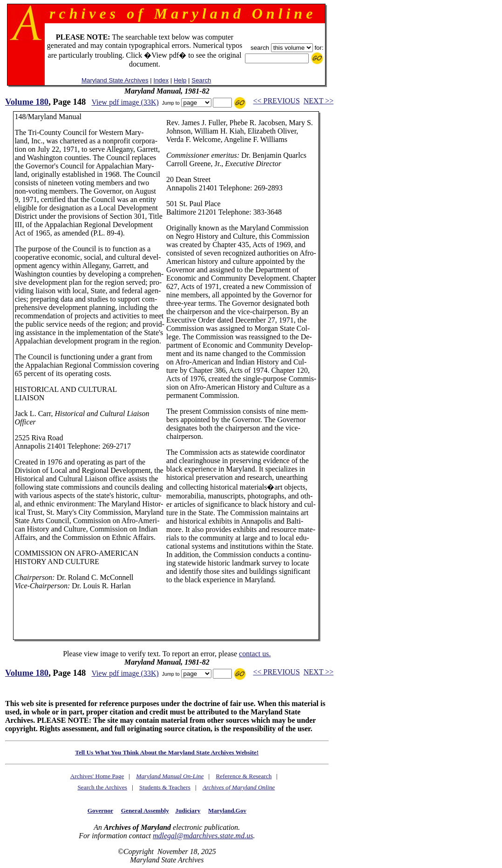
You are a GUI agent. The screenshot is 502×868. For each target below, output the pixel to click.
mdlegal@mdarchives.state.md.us (203, 836)
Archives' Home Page (97, 776)
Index (161, 80)
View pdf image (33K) (125, 102)
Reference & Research (244, 776)
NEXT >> (319, 101)
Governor (100, 811)
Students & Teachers (165, 787)
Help (180, 80)
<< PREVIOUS (277, 101)
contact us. (255, 654)
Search (201, 80)
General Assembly (145, 811)
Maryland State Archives (115, 80)
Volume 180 (27, 102)
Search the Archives (102, 787)
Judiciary (188, 811)
